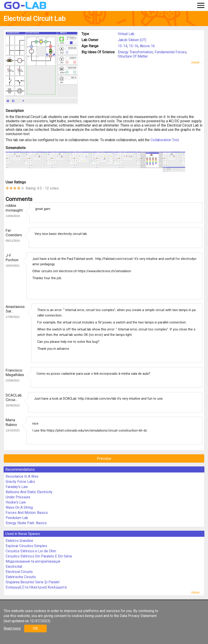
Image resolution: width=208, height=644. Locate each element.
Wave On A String (19, 507)
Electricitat (14, 567)
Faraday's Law (17, 487)
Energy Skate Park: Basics (26, 523)
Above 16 (147, 46)
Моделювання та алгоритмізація (33, 561)
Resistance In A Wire (22, 476)
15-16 (134, 46)
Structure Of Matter (133, 56)
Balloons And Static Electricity (29, 492)
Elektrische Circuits (21, 577)
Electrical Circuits (19, 572)
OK (35, 628)
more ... (197, 62)
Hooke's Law (16, 502)
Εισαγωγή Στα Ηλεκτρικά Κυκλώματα (36, 587)
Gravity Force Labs (20, 482)
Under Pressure (18, 497)
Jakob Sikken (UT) (132, 40)
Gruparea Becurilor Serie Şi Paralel (33, 582)
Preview (104, 458)
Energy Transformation (135, 52)
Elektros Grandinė (19, 541)
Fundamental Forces (171, 52)
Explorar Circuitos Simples (26, 546)
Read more (12, 628)
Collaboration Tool (165, 140)
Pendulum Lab (17, 518)
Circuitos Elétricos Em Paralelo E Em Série (39, 556)
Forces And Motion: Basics (27, 513)
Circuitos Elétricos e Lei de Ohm (31, 551)
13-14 (123, 46)
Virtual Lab (126, 34)
